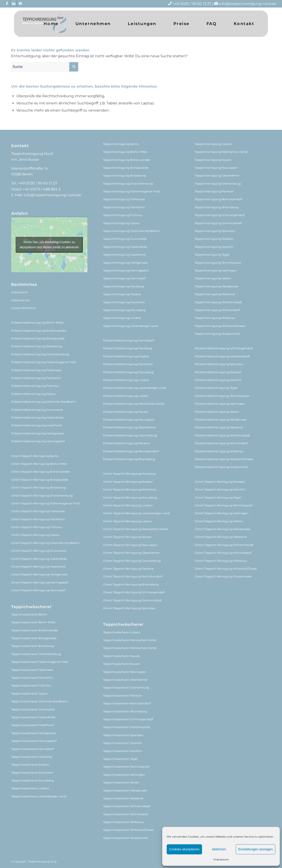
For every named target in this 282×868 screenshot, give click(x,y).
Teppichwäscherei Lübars (122, 632)
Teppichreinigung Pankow (214, 191)
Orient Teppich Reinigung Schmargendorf (134, 592)
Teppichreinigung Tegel (212, 255)
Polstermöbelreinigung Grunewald (37, 410)
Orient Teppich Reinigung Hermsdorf (38, 590)
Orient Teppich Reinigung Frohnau (37, 527)
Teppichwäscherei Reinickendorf (127, 703)
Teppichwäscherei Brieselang (33, 646)
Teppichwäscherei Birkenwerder (35, 630)
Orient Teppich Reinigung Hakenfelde (39, 559)
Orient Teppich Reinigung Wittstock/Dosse (226, 569)
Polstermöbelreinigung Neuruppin (129, 419)
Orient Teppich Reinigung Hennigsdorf (40, 582)
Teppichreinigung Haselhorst (124, 255)
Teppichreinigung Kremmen (124, 302)
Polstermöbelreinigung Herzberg (127, 348)
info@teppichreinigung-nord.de (248, 4)
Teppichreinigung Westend (215, 294)
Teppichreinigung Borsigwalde (126, 168)
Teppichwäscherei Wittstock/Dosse (128, 830)
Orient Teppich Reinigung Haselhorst (38, 567)
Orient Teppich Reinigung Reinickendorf (133, 576)
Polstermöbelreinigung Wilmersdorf (221, 443)
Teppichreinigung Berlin (121, 144)
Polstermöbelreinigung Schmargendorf (224, 348)
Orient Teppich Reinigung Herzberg (129, 474)
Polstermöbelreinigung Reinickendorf (131, 451)
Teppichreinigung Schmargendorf (220, 215)
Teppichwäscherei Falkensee (32, 670)
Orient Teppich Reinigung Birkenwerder (41, 472)
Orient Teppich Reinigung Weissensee (222, 529)
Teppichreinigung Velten (213, 278)
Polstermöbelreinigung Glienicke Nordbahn (44, 402)
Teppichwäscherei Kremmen (32, 773)
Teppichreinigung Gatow (121, 223)
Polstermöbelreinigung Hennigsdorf (38, 441)
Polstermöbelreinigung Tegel (216, 388)
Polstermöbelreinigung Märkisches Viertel (134, 404)
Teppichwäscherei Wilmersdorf (126, 814)
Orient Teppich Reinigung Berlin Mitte (39, 464)
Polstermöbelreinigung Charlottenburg (40, 354)
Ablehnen (219, 849)
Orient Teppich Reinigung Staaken (220, 482)
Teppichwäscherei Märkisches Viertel (130, 640)
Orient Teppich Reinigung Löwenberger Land (136, 513)
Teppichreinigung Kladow (122, 294)
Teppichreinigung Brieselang (124, 175)
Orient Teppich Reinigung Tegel (218, 497)
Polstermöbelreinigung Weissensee (221, 419)
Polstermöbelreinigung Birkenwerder (39, 331)
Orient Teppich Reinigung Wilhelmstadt (224, 545)
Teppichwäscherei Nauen (122, 656)
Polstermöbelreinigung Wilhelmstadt (222, 435)
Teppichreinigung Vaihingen (216, 270)
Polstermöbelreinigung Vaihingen (220, 404)
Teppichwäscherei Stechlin (123, 751)
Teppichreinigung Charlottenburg (128, 183)
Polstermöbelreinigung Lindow (126, 380)
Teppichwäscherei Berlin (29, 614)
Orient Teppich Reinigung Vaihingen (222, 513)
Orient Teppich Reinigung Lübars (127, 521)
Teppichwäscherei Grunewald (33, 709)
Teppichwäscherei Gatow (29, 693)
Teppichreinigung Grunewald (125, 239)
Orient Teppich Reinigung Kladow (128, 482)
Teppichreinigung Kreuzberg (124, 310)
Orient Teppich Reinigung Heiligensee (39, 574)
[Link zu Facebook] (7, 3)
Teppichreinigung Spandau (215, 231)
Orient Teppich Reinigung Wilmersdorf (223, 553)
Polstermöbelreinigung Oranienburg (130, 435)
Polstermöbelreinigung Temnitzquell (222, 396)
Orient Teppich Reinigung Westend (220, 537)
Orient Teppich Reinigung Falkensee (38, 511)
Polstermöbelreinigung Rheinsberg (129, 459)
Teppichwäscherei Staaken (123, 743)
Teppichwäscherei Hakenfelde (33, 717)
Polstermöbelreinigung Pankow (126, 443)
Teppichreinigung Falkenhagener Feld (131, 191)
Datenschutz (21, 300)
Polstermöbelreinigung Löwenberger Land (135, 388)
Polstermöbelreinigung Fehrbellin (36, 378)
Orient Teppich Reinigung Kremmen (130, 489)
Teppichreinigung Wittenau (215, 318)
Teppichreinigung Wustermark (217, 334)
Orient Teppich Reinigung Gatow (35, 535)
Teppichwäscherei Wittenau (123, 822)
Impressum (221, 859)
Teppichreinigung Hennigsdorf (126, 270)
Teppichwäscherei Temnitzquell (126, 767)
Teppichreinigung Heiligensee (125, 263)
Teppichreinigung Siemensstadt (218, 223)
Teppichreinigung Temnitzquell (218, 263)
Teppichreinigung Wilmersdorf (217, 310)
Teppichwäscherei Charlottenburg (36, 654)
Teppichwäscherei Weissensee (125, 790)
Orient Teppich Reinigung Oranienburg (132, 561)
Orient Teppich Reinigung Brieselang (38, 487)
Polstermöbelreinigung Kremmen (128, 364)
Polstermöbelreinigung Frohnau (35, 386)
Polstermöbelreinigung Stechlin (218, 380)
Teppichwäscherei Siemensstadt (127, 727)
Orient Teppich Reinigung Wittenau (221, 561)
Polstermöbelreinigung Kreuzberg (128, 372)
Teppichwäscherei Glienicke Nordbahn (40, 701)
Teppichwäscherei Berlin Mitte (33, 622)
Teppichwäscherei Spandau (123, 735)
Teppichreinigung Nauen (213, 160)
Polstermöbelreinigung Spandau (219, 364)
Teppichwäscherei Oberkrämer (125, 680)
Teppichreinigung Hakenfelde (125, 247)
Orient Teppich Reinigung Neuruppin (130, 545)
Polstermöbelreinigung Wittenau (219, 451)
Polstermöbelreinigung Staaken (218, 372)
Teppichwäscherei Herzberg (32, 757)
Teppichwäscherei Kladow (30, 765)
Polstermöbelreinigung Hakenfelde (37, 417)
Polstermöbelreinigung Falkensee (36, 370)
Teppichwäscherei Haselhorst (33, 725)
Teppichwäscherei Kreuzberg (32, 780)
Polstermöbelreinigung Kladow (126, 356)
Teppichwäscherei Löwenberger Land (39, 796)
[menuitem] (51, 24)
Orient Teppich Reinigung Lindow (128, 505)
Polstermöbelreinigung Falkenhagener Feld (44, 362)
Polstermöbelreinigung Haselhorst (37, 425)
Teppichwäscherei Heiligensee (34, 733)
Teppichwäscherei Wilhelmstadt (127, 806)
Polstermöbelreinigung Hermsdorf (128, 340)
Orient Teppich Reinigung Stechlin (220, 489)
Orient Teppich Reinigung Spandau (129, 608)
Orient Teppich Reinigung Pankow (128, 569)
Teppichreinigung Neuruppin (216, 168)
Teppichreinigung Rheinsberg (217, 207)
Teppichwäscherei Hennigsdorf (34, 741)
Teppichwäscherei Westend (123, 798)
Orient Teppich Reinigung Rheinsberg (131, 584)
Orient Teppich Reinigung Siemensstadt (132, 600)
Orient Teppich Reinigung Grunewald (39, 551)
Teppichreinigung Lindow (122, 318)
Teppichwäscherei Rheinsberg (125, 711)
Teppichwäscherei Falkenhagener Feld (40, 662)
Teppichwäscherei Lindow (30, 788)
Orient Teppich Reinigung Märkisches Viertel (136, 529)
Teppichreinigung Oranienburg (218, 183)
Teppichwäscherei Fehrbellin (32, 678)
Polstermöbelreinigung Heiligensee (38, 433)
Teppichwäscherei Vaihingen (124, 775)
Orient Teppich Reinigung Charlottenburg (42, 495)
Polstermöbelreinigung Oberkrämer (129, 427)
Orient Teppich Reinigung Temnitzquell (224, 505)
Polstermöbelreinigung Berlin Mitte (37, 322)
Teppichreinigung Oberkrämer (217, 175)
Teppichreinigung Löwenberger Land (130, 326)
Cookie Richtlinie (24, 308)
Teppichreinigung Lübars (213, 144)
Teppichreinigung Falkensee (124, 199)
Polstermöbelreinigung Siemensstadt (222, 356)
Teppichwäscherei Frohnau (31, 685)
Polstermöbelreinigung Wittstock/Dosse (224, 459)
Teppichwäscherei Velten (121, 782)
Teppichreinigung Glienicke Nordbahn (131, 231)
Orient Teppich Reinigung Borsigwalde (40, 480)
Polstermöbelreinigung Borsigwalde (38, 338)
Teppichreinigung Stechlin (214, 247)
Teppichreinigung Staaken (214, 239)
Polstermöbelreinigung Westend (219, 427)
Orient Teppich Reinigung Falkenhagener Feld (45, 503)
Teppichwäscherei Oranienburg (126, 687)
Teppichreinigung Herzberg (123, 286)
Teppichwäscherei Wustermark (126, 838)
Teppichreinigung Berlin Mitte (125, 152)
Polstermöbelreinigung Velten (217, 412)
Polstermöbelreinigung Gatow (33, 394)
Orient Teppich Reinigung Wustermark (223, 576)
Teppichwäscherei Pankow (122, 695)
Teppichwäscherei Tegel (120, 759)
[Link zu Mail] (20, 3)
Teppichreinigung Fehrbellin (124, 207)
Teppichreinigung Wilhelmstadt (218, 302)
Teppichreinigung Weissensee (217, 286)
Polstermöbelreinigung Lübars (126, 396)
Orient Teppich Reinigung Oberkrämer (131, 553)
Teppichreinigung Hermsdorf (124, 278)
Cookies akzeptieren (184, 849)
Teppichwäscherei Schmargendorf (128, 719)
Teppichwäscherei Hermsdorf (33, 749)
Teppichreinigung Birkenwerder (127, 160)
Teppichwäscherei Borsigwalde (34, 638)
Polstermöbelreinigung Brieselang (37, 346)
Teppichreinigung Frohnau (123, 215)
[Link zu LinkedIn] (14, 3)
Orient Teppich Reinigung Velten (219, 521)
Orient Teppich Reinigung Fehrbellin (38, 519)
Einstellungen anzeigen (256, 849)
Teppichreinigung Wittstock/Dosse (220, 326)
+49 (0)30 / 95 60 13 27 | (196, 4)
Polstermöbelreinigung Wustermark (221, 467)
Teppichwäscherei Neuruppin (125, 672)
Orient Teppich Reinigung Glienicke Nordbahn (45, 543)
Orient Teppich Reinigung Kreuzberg (130, 497)
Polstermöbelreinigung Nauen (126, 412)
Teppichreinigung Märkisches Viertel (221, 152)
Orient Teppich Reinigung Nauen (127, 537)
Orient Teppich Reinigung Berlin (35, 456)
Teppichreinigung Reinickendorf (218, 199)
